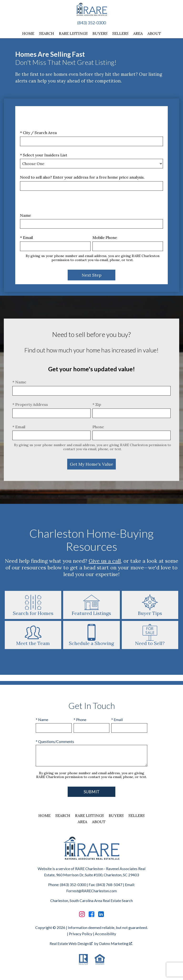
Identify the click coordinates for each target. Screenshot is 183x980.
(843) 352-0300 (91, 23)
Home (28, 33)
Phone (98, 427)
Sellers (120, 33)
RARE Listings (73, 33)
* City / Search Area (38, 133)
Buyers (100, 33)
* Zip (97, 404)
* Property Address (30, 404)
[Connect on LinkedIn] (101, 914)
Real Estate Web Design (71, 943)
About (154, 33)
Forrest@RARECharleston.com (91, 891)
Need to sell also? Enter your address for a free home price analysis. (82, 177)
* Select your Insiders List (44, 155)
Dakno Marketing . (116, 943)
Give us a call (105, 561)
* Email (26, 237)
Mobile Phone (105, 237)
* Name (19, 382)
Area (138, 33)
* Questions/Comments (55, 741)
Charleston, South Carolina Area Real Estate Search (91, 900)
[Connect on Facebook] (91, 914)
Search (47, 33)
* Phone (80, 720)
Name (25, 215)
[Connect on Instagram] (82, 914)
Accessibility (105, 934)
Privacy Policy (81, 934)
